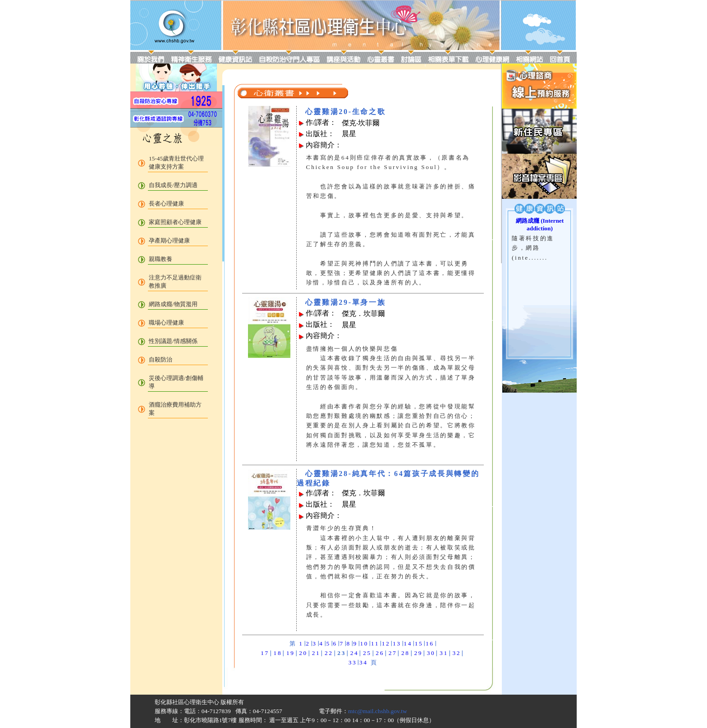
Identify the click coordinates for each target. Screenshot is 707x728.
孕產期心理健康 (169, 240)
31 (444, 653)
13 (397, 643)
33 (353, 662)
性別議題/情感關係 (173, 341)
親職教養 (161, 259)
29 (418, 653)
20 (303, 653)
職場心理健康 (166, 323)
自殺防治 (161, 359)
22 (329, 653)
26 (380, 653)
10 (364, 643)
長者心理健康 (166, 204)
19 (291, 653)
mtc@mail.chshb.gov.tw (378, 711)
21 (316, 653)
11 (375, 643)
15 (419, 643)
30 (431, 653)
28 (406, 653)
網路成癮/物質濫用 (173, 304)
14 (408, 643)
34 (364, 662)
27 (393, 653)
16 (430, 643)
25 (367, 653)
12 (386, 643)
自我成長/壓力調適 (173, 185)
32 (457, 653)
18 (278, 653)
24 (355, 653)
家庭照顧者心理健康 (175, 222)
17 (265, 653)
